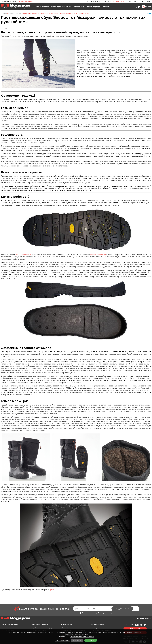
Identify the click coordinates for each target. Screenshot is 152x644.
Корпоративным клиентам (102, 628)
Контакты (106, 7)
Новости (108, 2)
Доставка (90, 2)
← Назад (148, 13)
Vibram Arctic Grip (98, 255)
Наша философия (10, 628)
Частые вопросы (144, 618)
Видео (69, 7)
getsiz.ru (53, 590)
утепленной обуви (24, 255)
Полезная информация (82, 7)
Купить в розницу (58, 7)
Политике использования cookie (82, 637)
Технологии (99, 2)
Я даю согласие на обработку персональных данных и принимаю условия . (109, 613)
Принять (91, 640)
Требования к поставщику (42, 628)
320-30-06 (135, 625)
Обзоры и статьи (118, 2)
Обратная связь (135, 629)
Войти (149, 7)
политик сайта (134, 613)
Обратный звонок (25, 2)
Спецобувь (45, 7)
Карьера (97, 7)
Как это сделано (145, 2)
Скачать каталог (132, 2)
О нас (37, 7)
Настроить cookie (62, 640)
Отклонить (77, 640)
